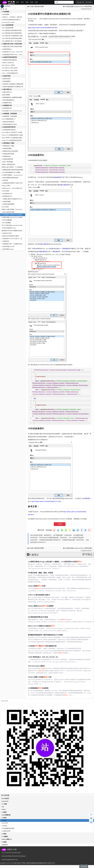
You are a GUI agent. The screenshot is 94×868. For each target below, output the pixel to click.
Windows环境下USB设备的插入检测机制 (13, 138)
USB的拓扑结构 (6, 76)
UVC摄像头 (5, 836)
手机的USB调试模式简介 (9, 164)
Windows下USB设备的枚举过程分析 (12, 140)
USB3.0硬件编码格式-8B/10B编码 (11, 172)
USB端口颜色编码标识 (8, 100)
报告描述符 (66, 249)
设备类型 (87, 498)
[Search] (64, 2)
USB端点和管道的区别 (8, 122)
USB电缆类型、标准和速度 (9, 114)
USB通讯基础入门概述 (8, 143)
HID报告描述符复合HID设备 (38, 617)
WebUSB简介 (5, 207)
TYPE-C (4, 809)
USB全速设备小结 (7, 194)
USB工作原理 (5, 191)
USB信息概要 (5, 12)
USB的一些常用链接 (7, 162)
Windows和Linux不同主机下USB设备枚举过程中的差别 (17, 132)
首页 (18, 2)
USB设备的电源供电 (7, 159)
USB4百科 (4, 826)
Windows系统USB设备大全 (40, 677)
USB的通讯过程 (6, 156)
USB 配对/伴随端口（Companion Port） (12, 175)
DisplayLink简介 (6, 186)
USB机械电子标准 (7, 103)
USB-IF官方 (5, 823)
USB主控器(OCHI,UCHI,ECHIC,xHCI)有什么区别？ (16, 111)
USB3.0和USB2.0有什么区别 (9, 71)
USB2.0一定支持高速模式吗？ (10, 73)
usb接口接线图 (6, 95)
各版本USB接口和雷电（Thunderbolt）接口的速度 (16, 209)
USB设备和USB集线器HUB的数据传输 (12, 84)
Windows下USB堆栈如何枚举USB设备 (12, 135)
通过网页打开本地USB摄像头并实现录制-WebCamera (16, 231)
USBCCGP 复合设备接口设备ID (39, 595)
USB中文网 (17, 863)
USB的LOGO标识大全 (8, 63)
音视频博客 (5, 845)
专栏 (22, 2)
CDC (3, 807)
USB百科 (4, 818)
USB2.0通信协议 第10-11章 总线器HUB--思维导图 (15, 41)
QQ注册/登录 (81, 2)
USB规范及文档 (6, 831)
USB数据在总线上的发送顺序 (10, 151)
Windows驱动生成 (37, 586)
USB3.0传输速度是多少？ (9, 119)
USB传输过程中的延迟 (8, 154)
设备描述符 (58, 177)
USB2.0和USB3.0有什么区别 (9, 68)
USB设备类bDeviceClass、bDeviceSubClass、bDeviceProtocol (18, 52)
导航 (32, 2)
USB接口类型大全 (7, 89)
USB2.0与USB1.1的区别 (8, 65)
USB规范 (4, 812)
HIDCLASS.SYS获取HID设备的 (41, 626)
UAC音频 (4, 804)
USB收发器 (5, 180)
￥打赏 (60, 524)
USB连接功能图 (6, 201)
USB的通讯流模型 (7, 148)
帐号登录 (89, 2)
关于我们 (23, 863)
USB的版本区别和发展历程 (9, 57)
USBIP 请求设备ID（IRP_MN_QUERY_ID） (43, 657)
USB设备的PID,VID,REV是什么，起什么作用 (14, 239)
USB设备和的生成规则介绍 (42, 646)
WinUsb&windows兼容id (36, 666)
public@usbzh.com (12, 860)
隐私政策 (34, 863)
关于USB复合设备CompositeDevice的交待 (13, 225)
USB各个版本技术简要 (8, 212)
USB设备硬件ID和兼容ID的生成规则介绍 (13, 215)
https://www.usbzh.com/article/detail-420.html (43, 28)
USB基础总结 (5, 241)
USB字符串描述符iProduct (9, 228)
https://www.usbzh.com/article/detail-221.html (46, 501)
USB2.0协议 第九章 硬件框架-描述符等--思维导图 (15, 38)
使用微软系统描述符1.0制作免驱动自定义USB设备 (45, 635)
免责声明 (29, 863)
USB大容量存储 (6, 815)
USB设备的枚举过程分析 (9, 127)
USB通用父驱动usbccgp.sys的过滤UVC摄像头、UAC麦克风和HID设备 (55, 562)
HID (37, 249)
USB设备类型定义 (7, 49)
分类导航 (5, 795)
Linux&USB (5, 801)
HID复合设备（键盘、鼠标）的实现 (40, 573)
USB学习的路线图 (7, 220)
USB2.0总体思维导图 (7, 25)
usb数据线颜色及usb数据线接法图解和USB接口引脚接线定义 (19, 97)
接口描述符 (64, 185)
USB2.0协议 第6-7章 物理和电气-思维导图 (13, 36)
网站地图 (39, 863)
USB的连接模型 (6, 81)
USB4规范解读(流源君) (8, 828)
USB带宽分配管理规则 (8, 204)
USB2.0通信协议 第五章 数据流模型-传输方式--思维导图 (17, 33)
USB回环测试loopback (8, 249)
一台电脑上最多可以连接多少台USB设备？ (14, 199)
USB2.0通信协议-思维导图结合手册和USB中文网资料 (17, 30)
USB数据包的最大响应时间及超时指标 (12, 170)
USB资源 (4, 842)
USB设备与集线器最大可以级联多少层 (12, 87)
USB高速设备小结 (7, 196)
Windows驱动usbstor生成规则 (41, 606)
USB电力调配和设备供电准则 (10, 178)
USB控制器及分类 (7, 105)
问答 (36, 2)
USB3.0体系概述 (6, 223)
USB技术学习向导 (7, 233)
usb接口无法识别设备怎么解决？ (11, 236)
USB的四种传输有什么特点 (9, 124)
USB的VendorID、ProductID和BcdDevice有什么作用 (16, 188)
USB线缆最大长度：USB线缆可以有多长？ (14, 244)
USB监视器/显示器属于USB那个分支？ (13, 183)
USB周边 (4, 834)
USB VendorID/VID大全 (8, 22)
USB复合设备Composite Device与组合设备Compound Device (18, 217)
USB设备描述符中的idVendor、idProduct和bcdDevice (16, 55)
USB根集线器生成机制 (38, 688)
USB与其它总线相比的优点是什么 (11, 20)
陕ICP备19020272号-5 (49, 863)
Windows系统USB (7, 839)
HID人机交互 (5, 798)
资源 (27, 2)
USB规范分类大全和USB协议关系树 (12, 44)
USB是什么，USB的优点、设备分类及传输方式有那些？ (17, 17)
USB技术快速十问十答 (8, 246)
